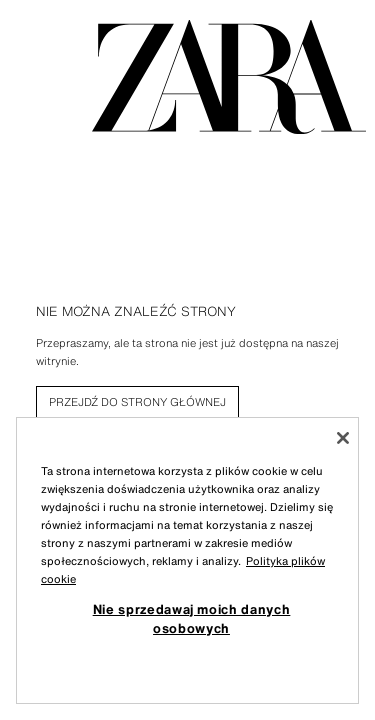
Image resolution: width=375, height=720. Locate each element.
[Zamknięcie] (343, 438)
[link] (137, 402)
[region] (187, 560)
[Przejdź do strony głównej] (229, 77)
